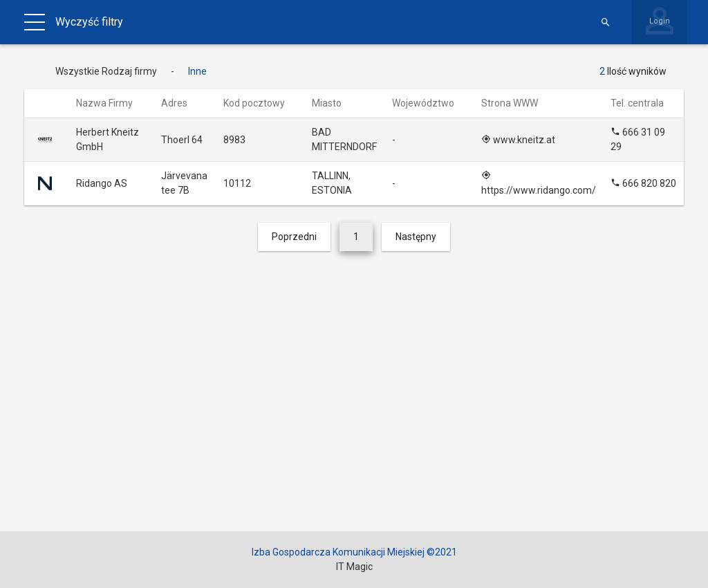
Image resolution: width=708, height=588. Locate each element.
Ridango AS (102, 183)
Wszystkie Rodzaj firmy (106, 71)
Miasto (333, 103)
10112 (237, 183)
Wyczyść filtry (89, 22)
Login (660, 21)
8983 (234, 140)
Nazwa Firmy (111, 103)
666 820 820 (643, 183)
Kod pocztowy (261, 103)
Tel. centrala (644, 103)
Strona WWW (516, 103)
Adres (181, 103)
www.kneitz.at (518, 140)
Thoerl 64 (182, 140)
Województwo (430, 103)
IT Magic (354, 567)
